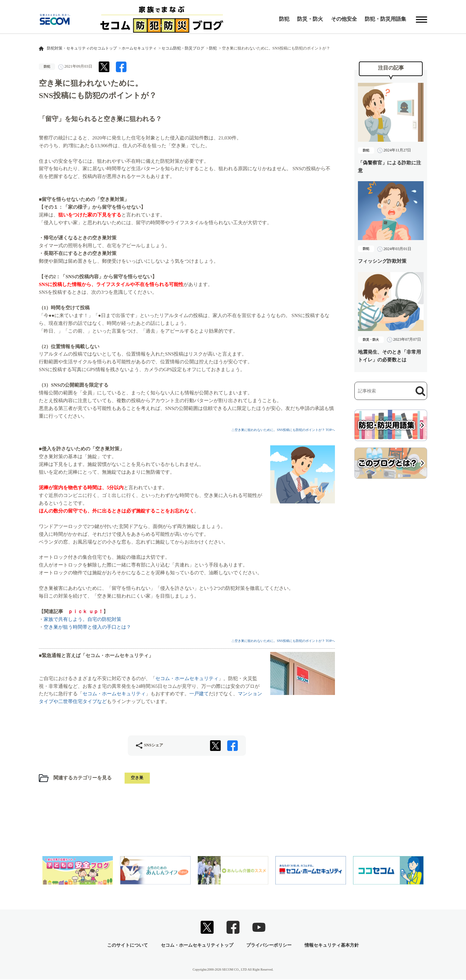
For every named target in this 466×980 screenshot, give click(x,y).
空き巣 (138, 778)
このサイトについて (128, 946)
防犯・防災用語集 (385, 19)
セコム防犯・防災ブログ (183, 48)
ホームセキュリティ (139, 48)
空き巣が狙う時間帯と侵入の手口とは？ (87, 627)
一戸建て (199, 694)
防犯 (284, 19)
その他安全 (344, 19)
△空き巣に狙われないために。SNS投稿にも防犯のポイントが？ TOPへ (283, 430)
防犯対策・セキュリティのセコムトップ (82, 48)
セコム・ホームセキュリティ (187, 678)
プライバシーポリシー (269, 946)
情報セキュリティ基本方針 (332, 946)
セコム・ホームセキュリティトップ (197, 946)
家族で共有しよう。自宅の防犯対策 (83, 619)
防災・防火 (310, 19)
